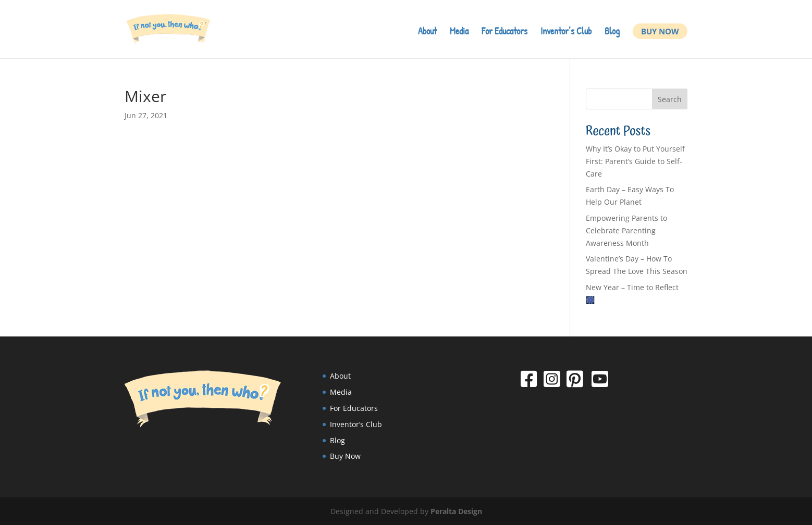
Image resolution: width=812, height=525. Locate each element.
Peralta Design (456, 511)
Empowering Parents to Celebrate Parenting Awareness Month (626, 230)
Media (459, 33)
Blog (612, 33)
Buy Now (660, 31)
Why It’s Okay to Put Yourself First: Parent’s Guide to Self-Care (635, 161)
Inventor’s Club (566, 33)
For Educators (505, 33)
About (427, 33)
